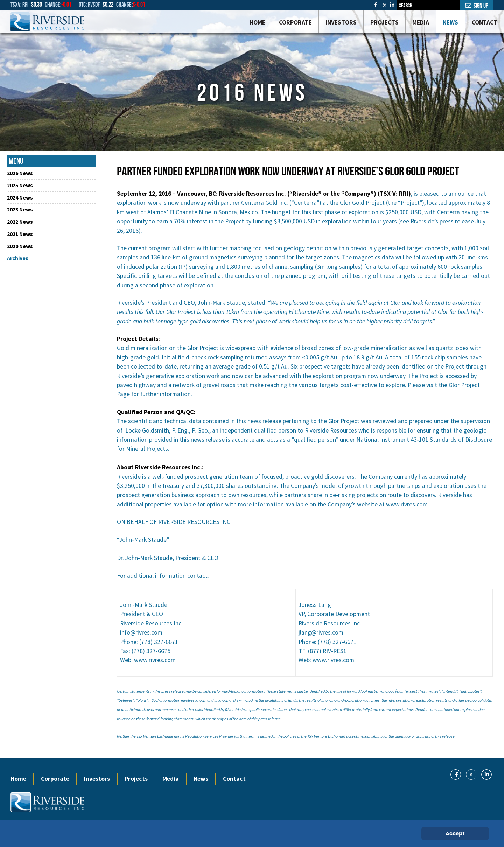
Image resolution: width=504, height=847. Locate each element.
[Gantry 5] (47, 22)
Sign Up (477, 6)
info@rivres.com (141, 632)
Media (171, 779)
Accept (455, 834)
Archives (18, 258)
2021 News (20, 234)
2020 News (20, 246)
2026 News (20, 173)
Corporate (55, 779)
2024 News (20, 197)
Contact (234, 779)
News (201, 779)
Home (18, 779)
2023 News (20, 209)
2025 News (20, 185)
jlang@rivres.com (321, 632)
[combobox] (428, 5)
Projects (136, 779)
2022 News (20, 222)
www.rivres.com (407, 504)
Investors (97, 779)
